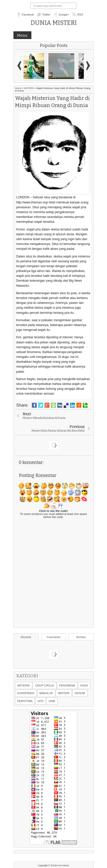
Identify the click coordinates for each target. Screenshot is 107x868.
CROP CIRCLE (44, 685)
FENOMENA (67, 685)
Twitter (46, 15)
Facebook (28, 15)
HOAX (84, 685)
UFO (41, 701)
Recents (26, 637)
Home (18, 88)
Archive (81, 637)
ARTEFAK (24, 685)
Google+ (64, 15)
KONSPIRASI (26, 693)
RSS (80, 15)
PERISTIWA (25, 701)
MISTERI (29, 88)
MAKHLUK (46, 693)
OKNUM (80, 693)
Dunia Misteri (54, 23)
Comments (53, 637)
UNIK (52, 701)
